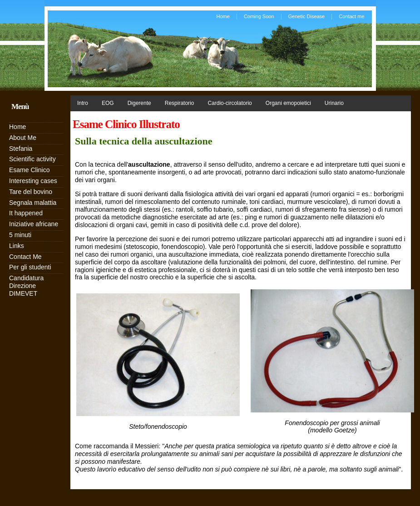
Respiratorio (180, 103)
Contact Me (25, 257)
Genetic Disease (307, 16)
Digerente (139, 103)
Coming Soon (259, 16)
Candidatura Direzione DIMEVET (26, 286)
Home (223, 16)
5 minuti (20, 235)
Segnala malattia (33, 203)
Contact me (351, 16)
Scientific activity (32, 159)
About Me (23, 138)
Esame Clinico (29, 170)
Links (17, 246)
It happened (26, 213)
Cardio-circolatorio (230, 103)
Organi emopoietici (288, 103)
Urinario (334, 103)
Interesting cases (33, 181)
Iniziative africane (34, 224)
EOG (108, 103)
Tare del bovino (31, 192)
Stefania (21, 149)
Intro (83, 103)
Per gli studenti (30, 267)
